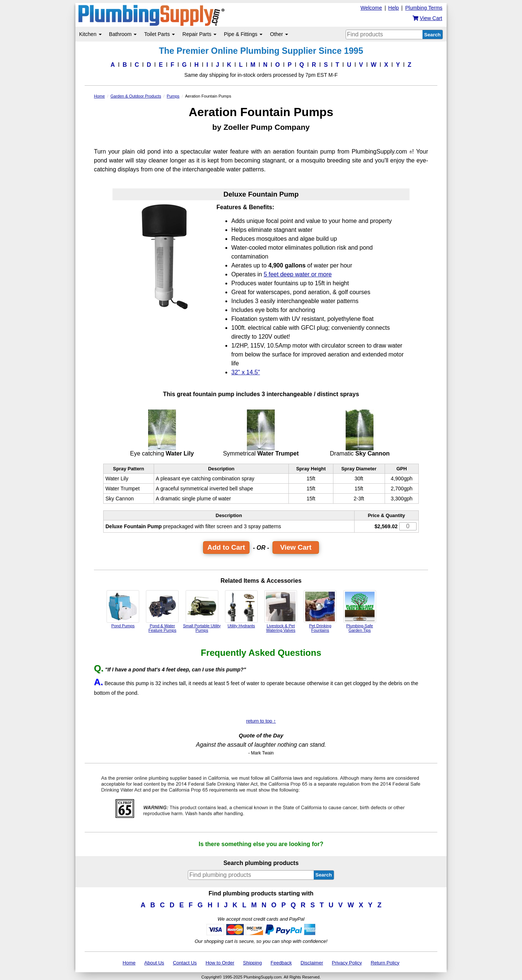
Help (394, 8)
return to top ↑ (261, 721)
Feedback (281, 963)
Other (279, 34)
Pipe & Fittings (243, 34)
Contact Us (185, 963)
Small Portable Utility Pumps (202, 611)
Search (433, 35)
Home (129, 963)
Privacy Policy (347, 963)
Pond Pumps (123, 609)
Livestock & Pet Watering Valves (281, 611)
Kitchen (90, 34)
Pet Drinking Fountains (320, 611)
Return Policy (385, 963)
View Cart (296, 547)
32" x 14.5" (246, 372)
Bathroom (123, 34)
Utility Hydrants (241, 609)
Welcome (371, 8)
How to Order (220, 963)
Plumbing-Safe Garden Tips (360, 611)
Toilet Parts (159, 34)
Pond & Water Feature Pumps (162, 611)
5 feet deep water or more (298, 274)
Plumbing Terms (424, 8)
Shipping (253, 963)
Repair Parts (199, 34)
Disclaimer (312, 963)
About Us (154, 963)
